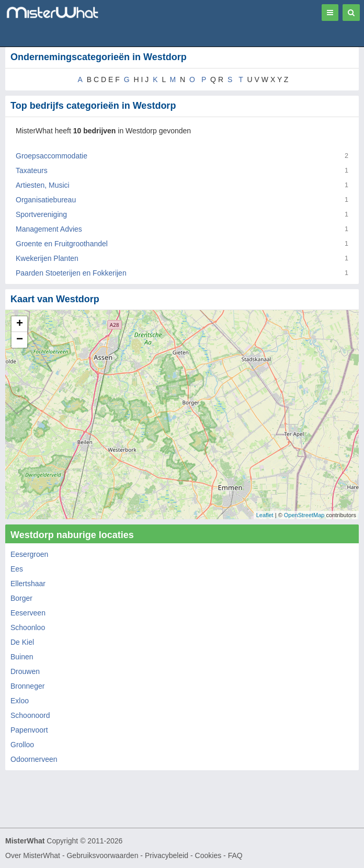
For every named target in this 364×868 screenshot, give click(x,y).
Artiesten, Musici (43, 185)
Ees (17, 569)
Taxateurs (32, 170)
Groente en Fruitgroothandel (62, 244)
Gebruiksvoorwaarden (102, 855)
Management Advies (49, 229)
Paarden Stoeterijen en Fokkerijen (71, 273)
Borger (21, 598)
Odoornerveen (34, 759)
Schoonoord (30, 715)
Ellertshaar (28, 584)
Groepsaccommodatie (52, 156)
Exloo (20, 701)
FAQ (235, 855)
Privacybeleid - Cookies (183, 855)
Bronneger (27, 686)
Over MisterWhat (33, 855)
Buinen (22, 657)
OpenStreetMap (304, 515)
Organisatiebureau (46, 200)
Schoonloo (28, 627)
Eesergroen (29, 554)
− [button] (20, 340)
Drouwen (25, 671)
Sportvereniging (41, 214)
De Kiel (22, 642)
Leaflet (265, 515)
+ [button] (20, 324)
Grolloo (22, 745)
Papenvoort (29, 730)
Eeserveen (28, 613)
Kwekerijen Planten (47, 258)
